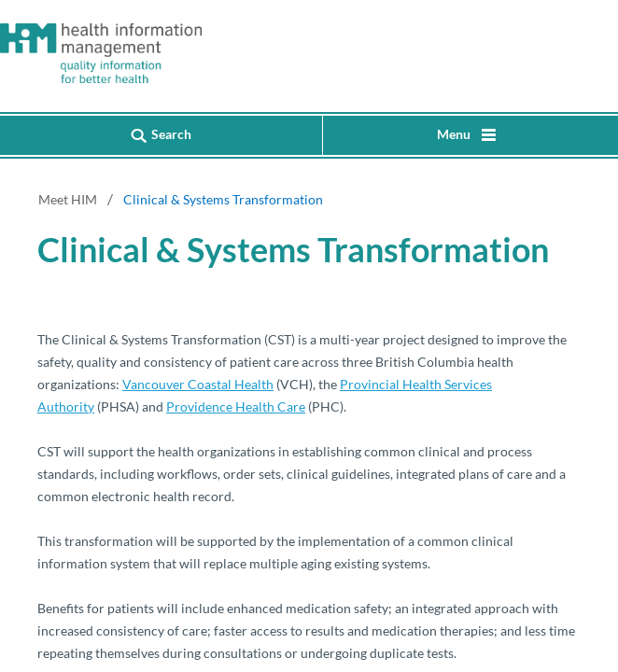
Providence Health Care (236, 406)
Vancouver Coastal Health (198, 384)
